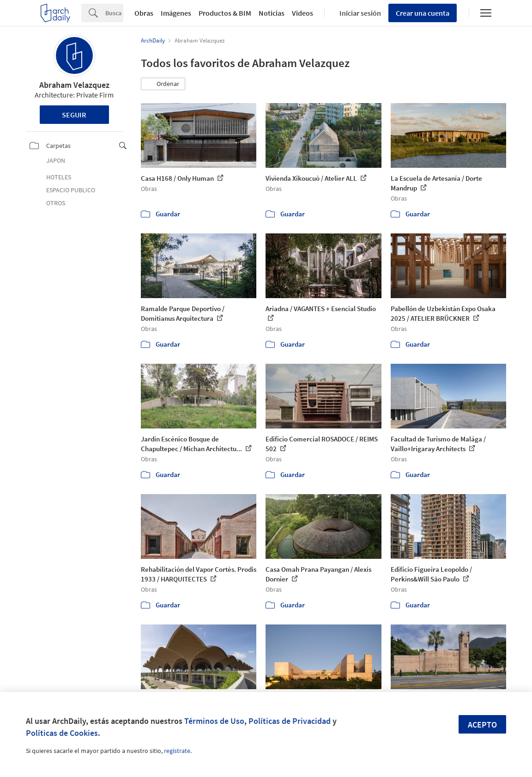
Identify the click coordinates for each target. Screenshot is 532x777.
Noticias (272, 13)
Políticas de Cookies (62, 733)
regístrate (177, 751)
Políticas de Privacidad (290, 721)
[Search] (114, 13)
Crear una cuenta (423, 13)
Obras (144, 13)
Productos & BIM (225, 13)
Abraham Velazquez (74, 85)
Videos (302, 13)
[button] (163, 84)
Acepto (482, 725)
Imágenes (176, 13)
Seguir (74, 115)
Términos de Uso (214, 721)
